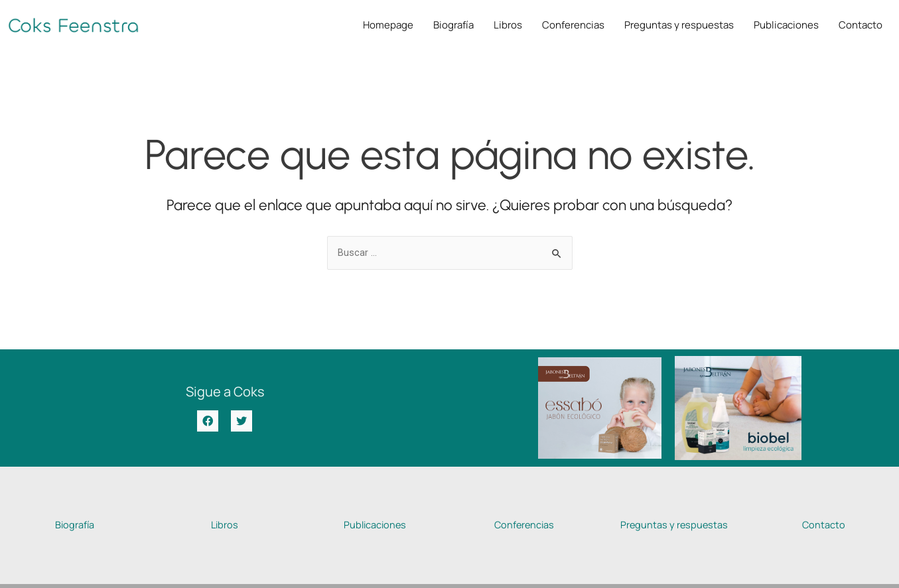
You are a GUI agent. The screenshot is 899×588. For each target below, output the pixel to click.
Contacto (861, 25)
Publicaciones (786, 25)
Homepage (388, 25)
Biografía (453, 25)
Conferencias (573, 25)
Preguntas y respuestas (679, 25)
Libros (508, 25)
